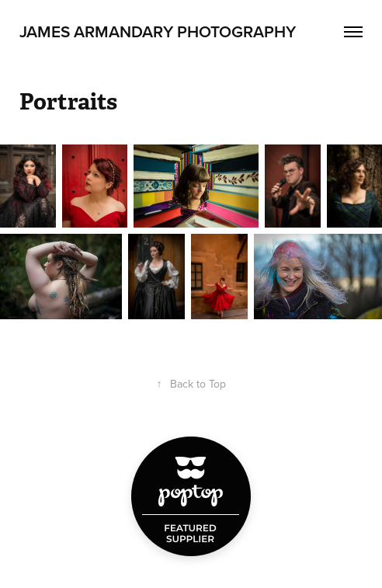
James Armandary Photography (158, 31)
